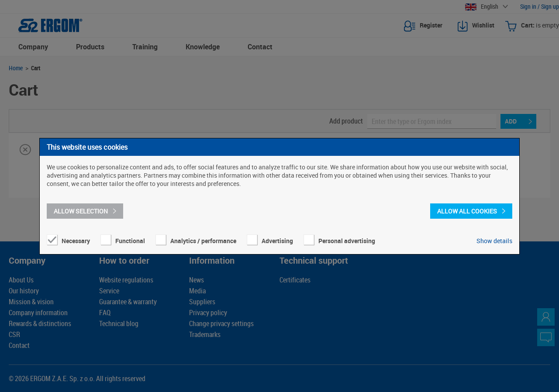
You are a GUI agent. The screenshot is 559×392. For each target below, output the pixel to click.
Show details (494, 241)
